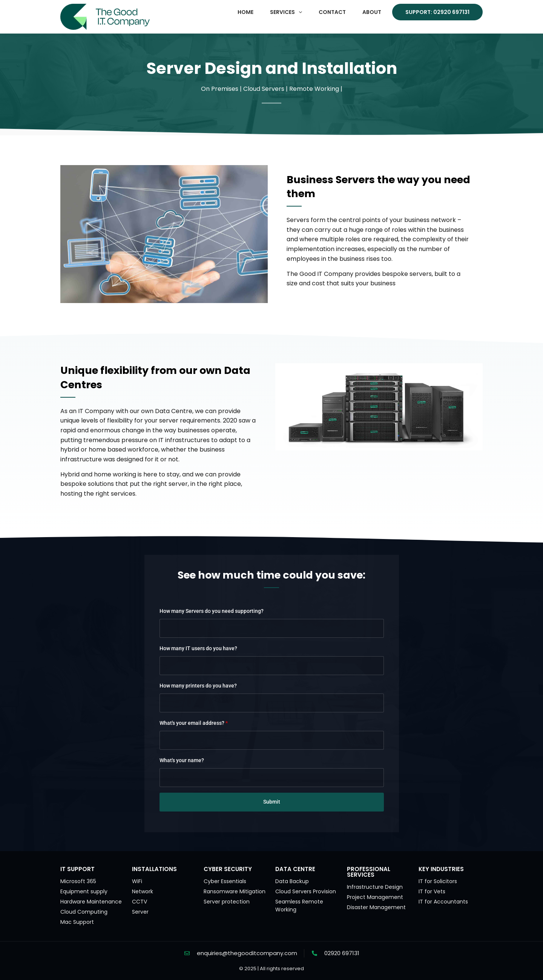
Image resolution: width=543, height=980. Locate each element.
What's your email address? (194, 723)
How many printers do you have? (198, 686)
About (372, 12)
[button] (286, 12)
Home (245, 12)
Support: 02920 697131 (437, 12)
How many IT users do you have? (198, 648)
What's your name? (182, 760)
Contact (332, 12)
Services (286, 12)
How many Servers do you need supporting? (212, 611)
